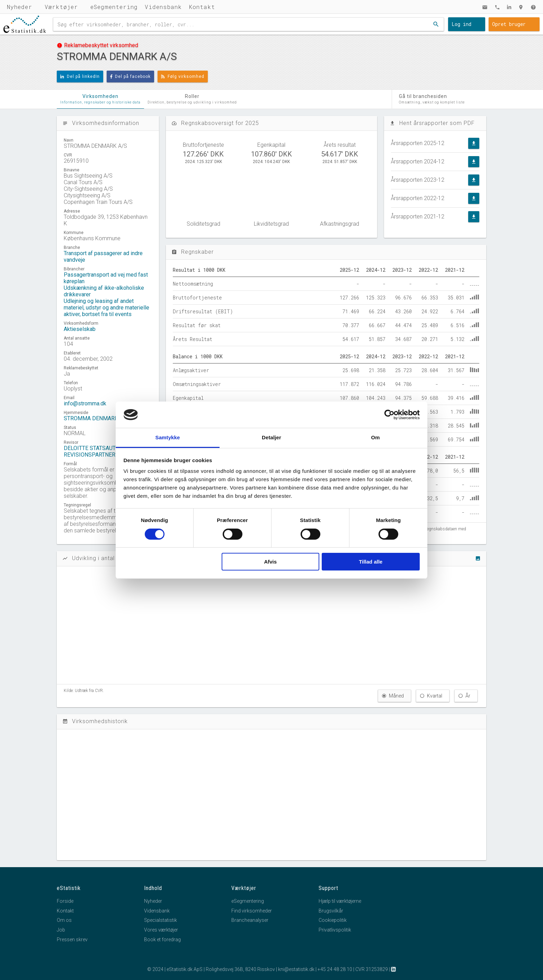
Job (61, 930)
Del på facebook (131, 77)
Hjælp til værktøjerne (340, 901)
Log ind (461, 24)
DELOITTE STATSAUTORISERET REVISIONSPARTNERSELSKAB (102, 451)
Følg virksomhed (183, 77)
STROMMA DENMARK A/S (96, 418)
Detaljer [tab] (271, 437)
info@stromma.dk (85, 403)
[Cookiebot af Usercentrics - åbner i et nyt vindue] (389, 415)
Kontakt (202, 7)
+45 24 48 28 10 (335, 969)
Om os (64, 920)
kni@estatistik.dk (296, 969)
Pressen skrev (72, 939)
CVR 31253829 (372, 969)
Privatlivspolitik (335, 930)
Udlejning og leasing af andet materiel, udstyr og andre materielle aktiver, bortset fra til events (106, 308)
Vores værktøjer (161, 930)
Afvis (270, 562)
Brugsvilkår (331, 911)
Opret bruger (509, 24)
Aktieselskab (80, 329)
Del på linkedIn (80, 77)
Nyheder (20, 7)
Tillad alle (371, 562)
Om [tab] (375, 437)
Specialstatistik (161, 920)
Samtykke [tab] (168, 437)
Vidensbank (163, 7)
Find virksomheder (252, 911)
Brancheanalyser (250, 920)
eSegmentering (114, 7)
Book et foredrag (162, 939)
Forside (65, 901)
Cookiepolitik (333, 920)
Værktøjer (61, 7)
